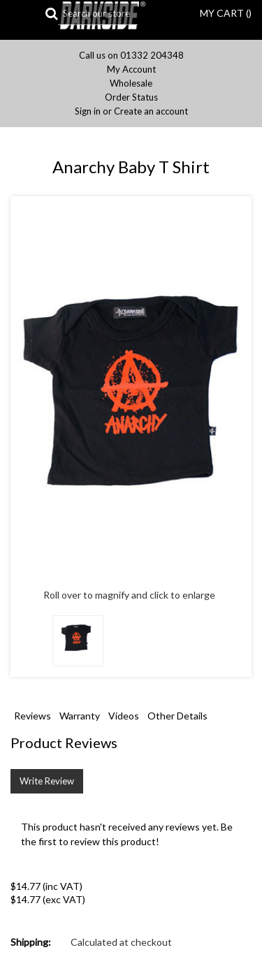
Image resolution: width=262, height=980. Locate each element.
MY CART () (226, 13)
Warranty (80, 716)
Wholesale (131, 83)
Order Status (131, 97)
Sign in (88, 111)
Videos (124, 716)
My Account (131, 70)
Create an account (151, 111)
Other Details (177, 716)
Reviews (32, 716)
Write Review (47, 781)
